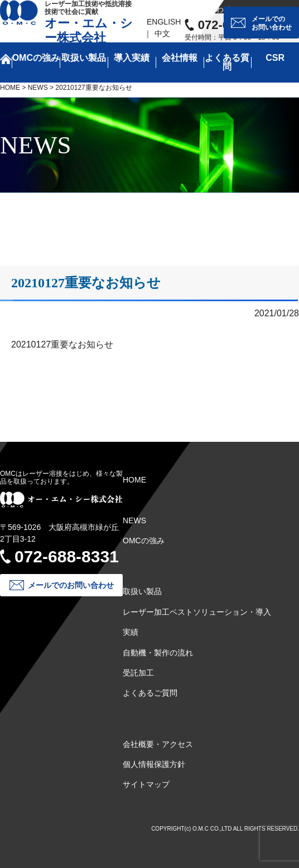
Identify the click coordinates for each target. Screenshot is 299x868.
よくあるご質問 (150, 693)
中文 (162, 33)
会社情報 (180, 58)
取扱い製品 (84, 58)
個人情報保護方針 (154, 764)
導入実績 (132, 58)
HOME (10, 88)
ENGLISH (164, 22)
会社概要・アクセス (158, 744)
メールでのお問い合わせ (272, 23)
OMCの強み (36, 58)
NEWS (38, 88)
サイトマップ (146, 784)
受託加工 (138, 673)
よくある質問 (227, 62)
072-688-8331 (67, 556)
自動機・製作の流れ (158, 653)
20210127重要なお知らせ (62, 344)
